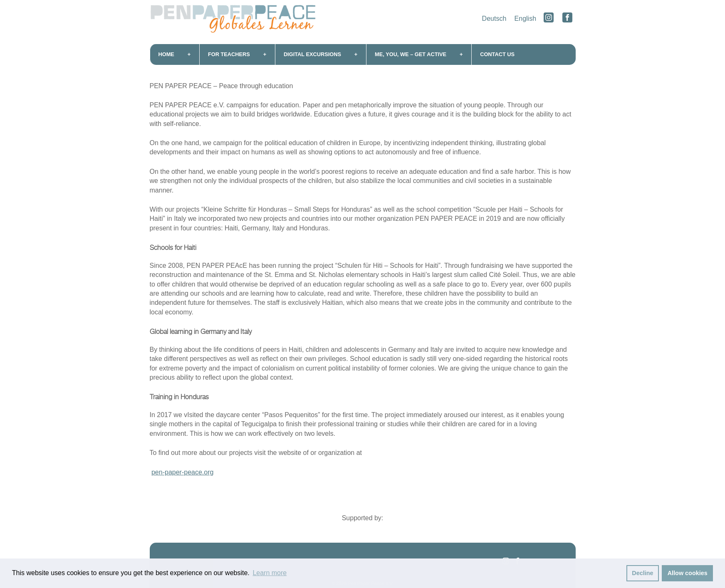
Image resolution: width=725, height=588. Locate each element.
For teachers (229, 54)
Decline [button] (642, 573)
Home (166, 54)
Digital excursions (312, 54)
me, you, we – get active (411, 54)
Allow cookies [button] (688, 573)
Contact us (497, 54)
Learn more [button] (270, 573)
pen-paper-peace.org (182, 472)
